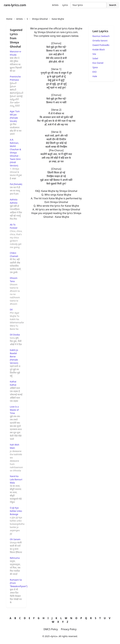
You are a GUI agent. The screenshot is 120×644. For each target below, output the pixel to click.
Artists (55, 5)
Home (9, 19)
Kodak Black (99, 49)
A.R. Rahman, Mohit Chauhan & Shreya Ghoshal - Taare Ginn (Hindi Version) (15, 153)
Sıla (94, 54)
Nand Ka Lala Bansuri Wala (16, 479)
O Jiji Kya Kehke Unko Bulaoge (16, 511)
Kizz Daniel (98, 63)
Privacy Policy (69, 629)
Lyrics (65, 5)
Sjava (95, 67)
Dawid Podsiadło (101, 45)
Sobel (95, 58)
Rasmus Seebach (101, 36)
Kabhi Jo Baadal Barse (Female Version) (14, 356)
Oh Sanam (15, 539)
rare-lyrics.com (15, 5)
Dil (11, 310)
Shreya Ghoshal (40, 19)
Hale (95, 76)
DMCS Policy (51, 629)
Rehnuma (15, 558)
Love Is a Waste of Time (14, 410)
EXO (95, 72)
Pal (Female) (16, 184)
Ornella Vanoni (100, 41)
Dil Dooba (15, 335)
